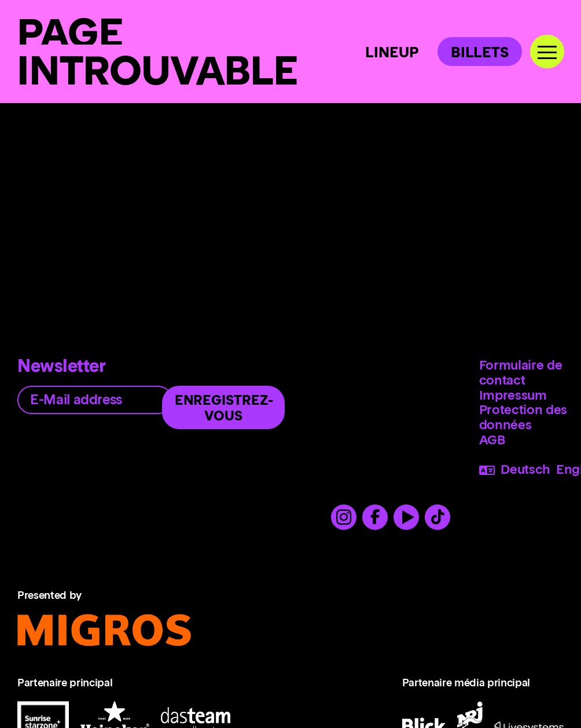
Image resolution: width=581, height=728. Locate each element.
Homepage (51, 213)
